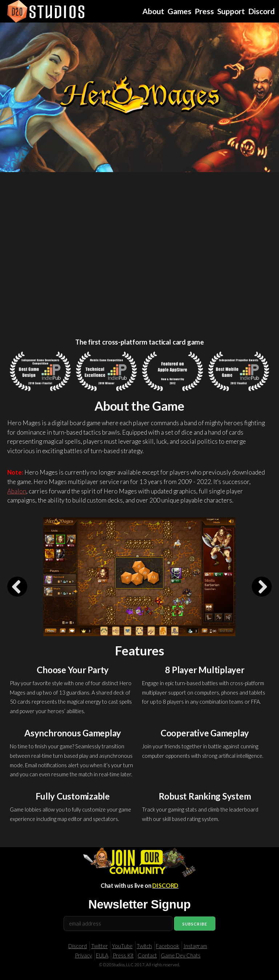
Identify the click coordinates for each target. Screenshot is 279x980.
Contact (147, 955)
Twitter (100, 946)
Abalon (17, 491)
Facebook (167, 946)
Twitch (144, 946)
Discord (78, 946)
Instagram (195, 946)
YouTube (122, 946)
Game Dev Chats (181, 955)
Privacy (83, 955)
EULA (102, 955)
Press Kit (123, 955)
